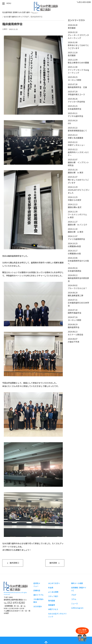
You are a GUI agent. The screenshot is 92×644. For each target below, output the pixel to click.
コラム (74, 599)
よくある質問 (53, 592)
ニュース (74, 604)
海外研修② (13, 563)
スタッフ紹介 (53, 596)
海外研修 (55, 563)
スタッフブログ (46, 6)
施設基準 (52, 605)
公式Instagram (77, 608)
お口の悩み (38, 606)
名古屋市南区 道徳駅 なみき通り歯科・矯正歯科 (20, 12)
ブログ (74, 595)
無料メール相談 (77, 583)
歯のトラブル (38, 595)
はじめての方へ (54, 583)
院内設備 (52, 601)
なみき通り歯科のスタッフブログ (16, 17)
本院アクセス (53, 609)
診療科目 (37, 591)
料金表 (51, 588)
